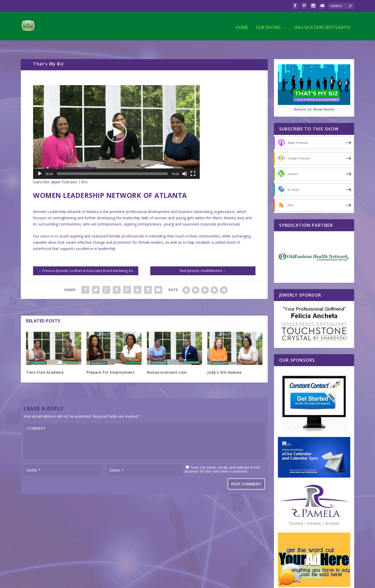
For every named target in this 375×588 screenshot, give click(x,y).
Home (242, 25)
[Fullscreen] (193, 163)
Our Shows (268, 25)
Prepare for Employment (111, 362)
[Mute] (185, 163)
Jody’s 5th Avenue (224, 362)
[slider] (112, 163)
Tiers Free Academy (45, 362)
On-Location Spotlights (322, 25)
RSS (85, 171)
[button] (116, 121)
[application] (116, 121)
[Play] (40, 163)
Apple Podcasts (64, 171)
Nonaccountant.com (167, 362)
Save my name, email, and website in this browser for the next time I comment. (223, 459)
